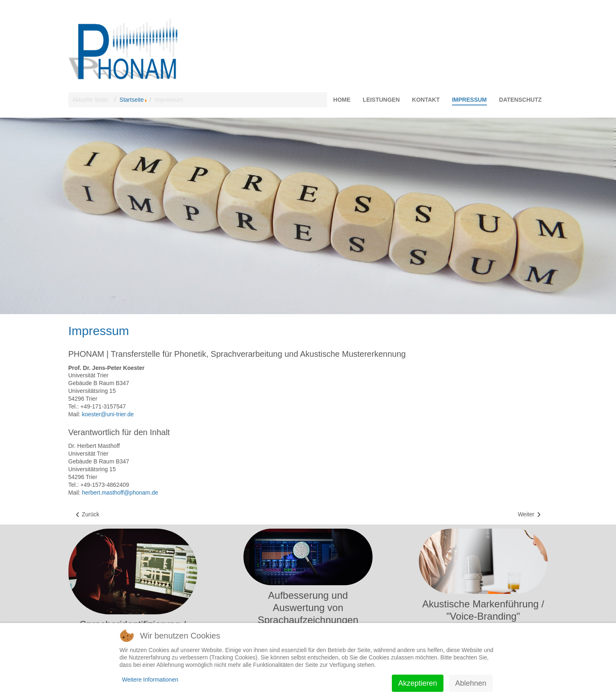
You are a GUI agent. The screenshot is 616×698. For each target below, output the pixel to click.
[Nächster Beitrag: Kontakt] (530, 515)
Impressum (99, 331)
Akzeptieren (417, 683)
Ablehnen (471, 683)
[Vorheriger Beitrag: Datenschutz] (87, 515)
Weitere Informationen (150, 680)
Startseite (132, 100)
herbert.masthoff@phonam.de (120, 493)
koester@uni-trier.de (108, 414)
